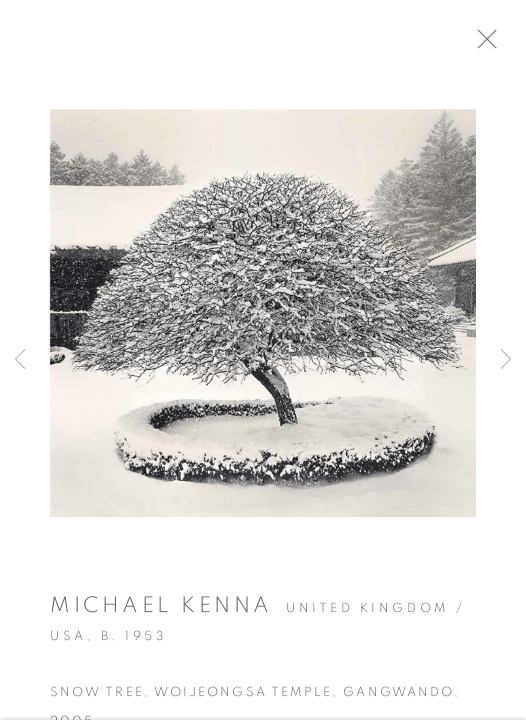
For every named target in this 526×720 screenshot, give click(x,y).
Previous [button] (20, 360)
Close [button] (498, 45)
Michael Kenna (161, 611)
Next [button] (506, 360)
